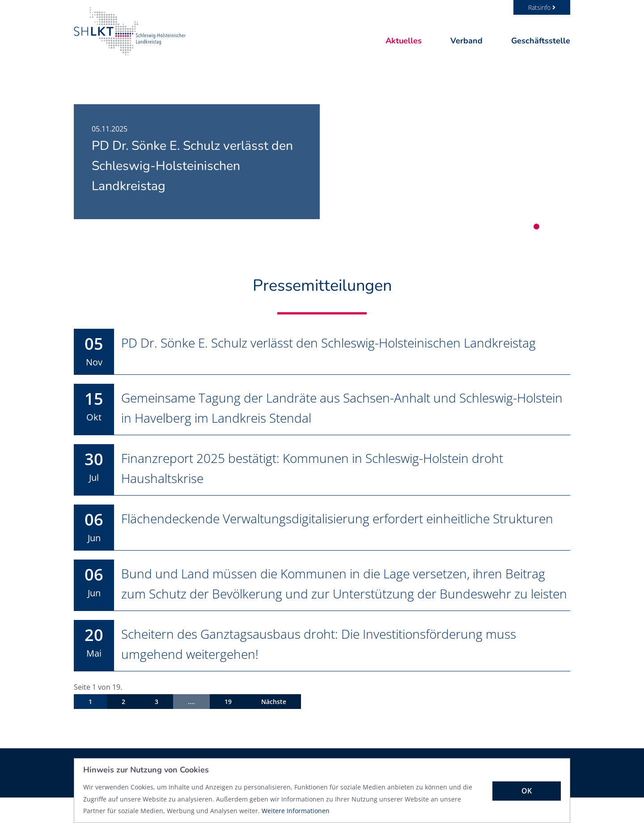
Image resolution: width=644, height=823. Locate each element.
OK (527, 791)
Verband (466, 41)
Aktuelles (404, 41)
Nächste (274, 727)
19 (228, 727)
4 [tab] (567, 227)
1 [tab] (536, 227)
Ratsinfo (542, 7)
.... (191, 727)
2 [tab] (547, 227)
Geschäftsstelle (541, 41)
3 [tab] (557, 227)
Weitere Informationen (296, 811)
